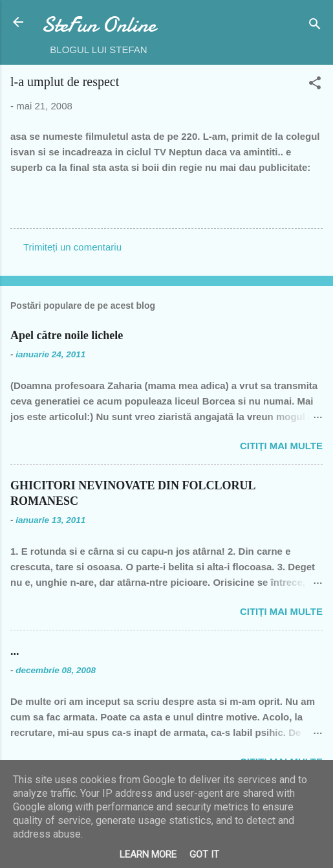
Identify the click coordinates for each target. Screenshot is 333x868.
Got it (204, 854)
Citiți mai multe (281, 446)
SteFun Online (99, 25)
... (15, 651)
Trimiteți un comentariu (72, 247)
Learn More (148, 854)
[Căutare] (315, 26)
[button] (315, 85)
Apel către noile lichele (67, 335)
